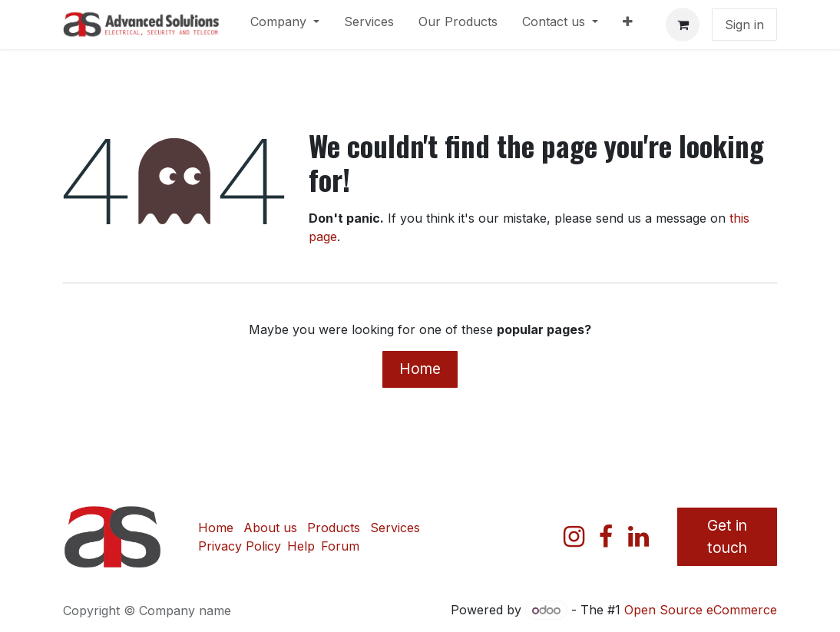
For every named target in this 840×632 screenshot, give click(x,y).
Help (301, 546)
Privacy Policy (240, 546)
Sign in (744, 25)
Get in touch (727, 536)
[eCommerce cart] (683, 25)
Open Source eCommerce (701, 610)
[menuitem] (285, 25)
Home (420, 369)
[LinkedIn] (638, 537)
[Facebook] (606, 537)
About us (270, 528)
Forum (340, 546)
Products (334, 528)
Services (395, 528)
